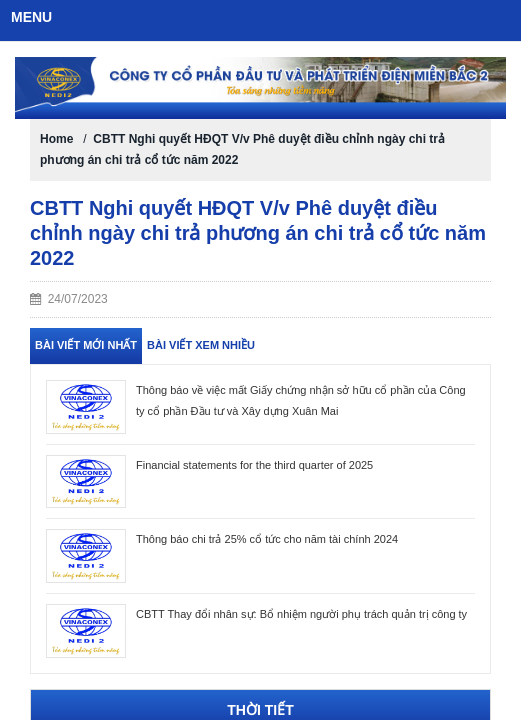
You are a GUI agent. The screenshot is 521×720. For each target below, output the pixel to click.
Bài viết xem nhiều (201, 345)
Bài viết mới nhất (86, 345)
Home (56, 139)
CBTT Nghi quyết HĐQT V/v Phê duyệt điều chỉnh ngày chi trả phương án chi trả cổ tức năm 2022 (258, 233)
